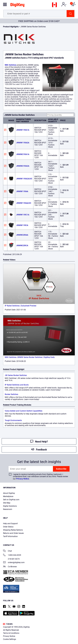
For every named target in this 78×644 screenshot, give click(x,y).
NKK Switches (11, 65)
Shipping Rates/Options (13, 530)
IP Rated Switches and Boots (17, 385)
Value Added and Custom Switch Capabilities (24, 411)
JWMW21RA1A (23, 154)
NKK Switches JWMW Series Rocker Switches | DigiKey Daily (30, 357)
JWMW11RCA (22, 225)
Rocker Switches (11, 394)
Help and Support (10, 524)
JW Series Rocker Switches (16, 375)
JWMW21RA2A (23, 166)
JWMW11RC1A (23, 215)
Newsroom (8, 509)
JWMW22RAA (22, 235)
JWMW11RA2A (23, 143)
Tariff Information (10, 536)
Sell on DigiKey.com (11, 500)
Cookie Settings (10, 639)
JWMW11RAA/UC (24, 203)
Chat (7, 551)
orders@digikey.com (14, 563)
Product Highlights (11, 27)
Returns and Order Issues (13, 533)
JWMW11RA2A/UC (24, 179)
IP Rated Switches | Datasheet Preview (21, 306)
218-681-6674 (11, 559)
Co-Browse (10, 567)
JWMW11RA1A (23, 130)
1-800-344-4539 (12, 555)
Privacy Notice (23, 479)
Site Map (7, 503)
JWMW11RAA (22, 191)
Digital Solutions (10, 506)
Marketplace (8, 496)
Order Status (8, 527)
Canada (8, 624)
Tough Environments (13, 420)
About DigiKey (9, 493)
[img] (17, 6)
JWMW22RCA (22, 246)
